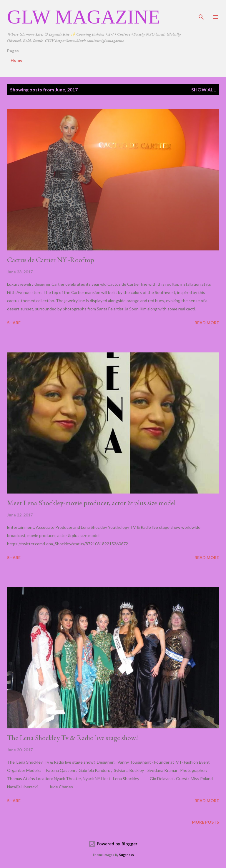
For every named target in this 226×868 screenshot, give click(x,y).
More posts (205, 822)
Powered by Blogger (113, 844)
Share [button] (14, 323)
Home (16, 60)
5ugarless (127, 855)
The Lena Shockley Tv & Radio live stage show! (73, 738)
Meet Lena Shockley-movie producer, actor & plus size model (91, 503)
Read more (207, 323)
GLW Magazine (84, 17)
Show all (204, 90)
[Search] (201, 11)
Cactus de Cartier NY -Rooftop (51, 260)
